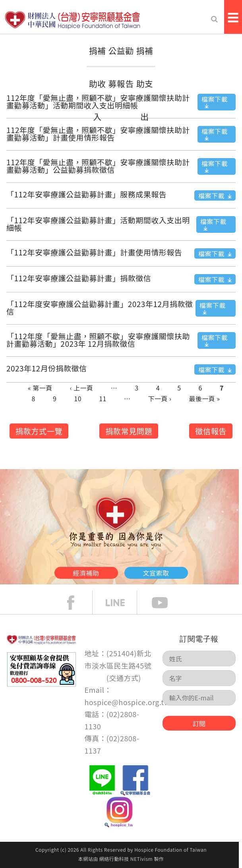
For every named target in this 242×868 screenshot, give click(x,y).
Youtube (166, 603)
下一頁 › (160, 398)
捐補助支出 (145, 83)
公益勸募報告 (121, 67)
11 (103, 398)
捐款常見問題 (129, 431)
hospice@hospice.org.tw (127, 702)
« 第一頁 (40, 388)
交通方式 (124, 678)
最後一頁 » (204, 398)
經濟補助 (86, 573)
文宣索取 (156, 573)
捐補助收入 (98, 83)
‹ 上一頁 (82, 388)
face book (77, 603)
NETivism (141, 859)
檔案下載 (215, 99)
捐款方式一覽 (39, 431)
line (121, 603)
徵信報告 (211, 431)
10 (78, 398)
